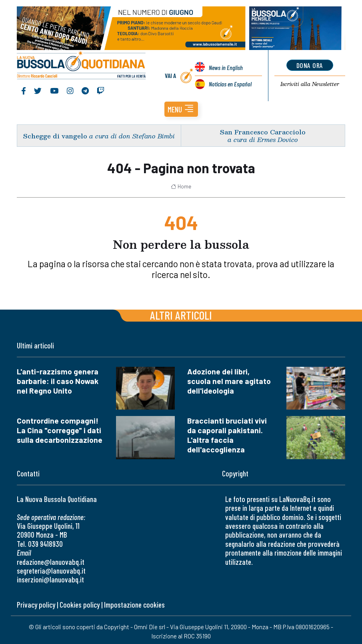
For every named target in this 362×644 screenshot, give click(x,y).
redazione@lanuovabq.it (51, 562)
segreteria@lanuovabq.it (51, 571)
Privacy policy (36, 605)
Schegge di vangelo (55, 136)
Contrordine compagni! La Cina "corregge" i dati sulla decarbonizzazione (60, 430)
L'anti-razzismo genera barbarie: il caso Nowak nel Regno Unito (58, 381)
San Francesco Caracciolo (263, 132)
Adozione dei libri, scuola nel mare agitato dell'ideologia (229, 381)
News (226, 67)
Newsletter (310, 84)
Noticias (230, 84)
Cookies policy (80, 605)
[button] (181, 109)
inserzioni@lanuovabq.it (50, 579)
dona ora (310, 65)
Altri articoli (181, 315)
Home (181, 186)
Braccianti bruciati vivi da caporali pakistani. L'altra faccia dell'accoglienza (227, 435)
